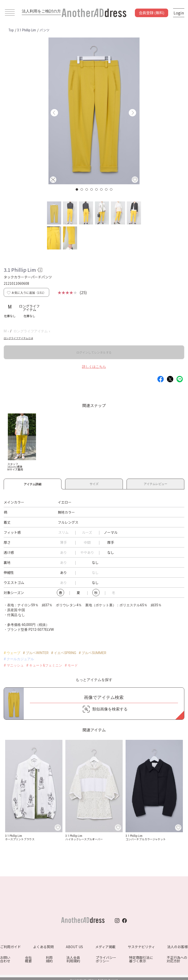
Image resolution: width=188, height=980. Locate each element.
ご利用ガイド (11, 947)
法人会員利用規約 (73, 959)
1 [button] (77, 189)
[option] (94, 111)
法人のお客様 (177, 947)
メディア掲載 (105, 947)
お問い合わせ (5, 959)
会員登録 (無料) (152, 13)
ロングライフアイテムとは (18, 338)
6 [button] (102, 189)
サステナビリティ (141, 947)
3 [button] (87, 189)
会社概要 (28, 959)
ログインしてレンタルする (94, 352)
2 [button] (82, 189)
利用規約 (49, 959)
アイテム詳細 (33, 484)
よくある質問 (43, 947)
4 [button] (92, 189)
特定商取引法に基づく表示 (141, 959)
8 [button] (111, 189)
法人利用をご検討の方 (41, 11)
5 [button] (97, 189)
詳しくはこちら (94, 367)
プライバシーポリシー (106, 959)
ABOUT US (74, 947)
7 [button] (106, 189)
